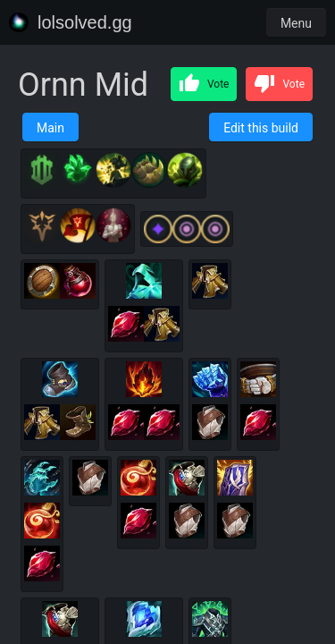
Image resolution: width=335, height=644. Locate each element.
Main (50, 128)
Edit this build (261, 128)
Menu (296, 23)
